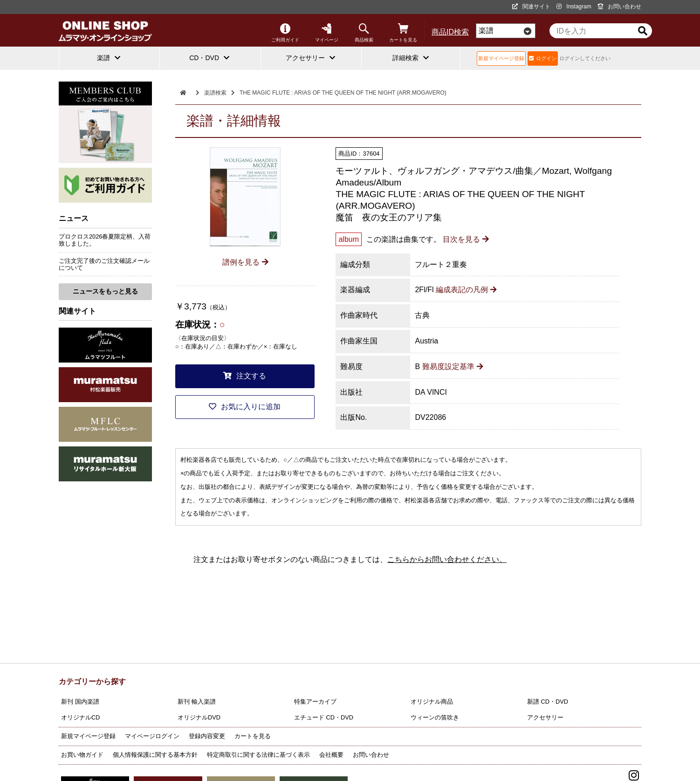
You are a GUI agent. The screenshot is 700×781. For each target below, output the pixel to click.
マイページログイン (152, 736)
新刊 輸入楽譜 (197, 702)
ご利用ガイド (285, 33)
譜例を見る (245, 262)
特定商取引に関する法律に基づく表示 (258, 755)
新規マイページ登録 (501, 58)
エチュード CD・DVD (324, 717)
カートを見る (403, 33)
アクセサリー (545, 717)
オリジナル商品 (432, 702)
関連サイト (531, 7)
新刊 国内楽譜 (80, 702)
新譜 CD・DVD (548, 702)
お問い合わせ (619, 7)
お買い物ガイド (82, 755)
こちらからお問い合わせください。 (447, 559)
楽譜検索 (215, 93)
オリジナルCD (80, 717)
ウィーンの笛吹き (435, 717)
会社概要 (331, 755)
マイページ (327, 33)
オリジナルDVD (199, 717)
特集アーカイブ (315, 702)
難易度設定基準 (453, 367)
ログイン (543, 58)
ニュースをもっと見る (105, 291)
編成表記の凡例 (466, 290)
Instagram (574, 7)
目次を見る (466, 239)
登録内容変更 (207, 736)
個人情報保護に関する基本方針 (155, 755)
